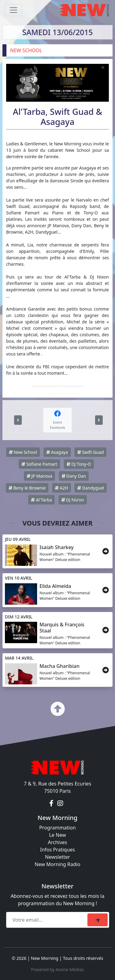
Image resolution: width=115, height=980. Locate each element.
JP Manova (40, 476)
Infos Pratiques (58, 850)
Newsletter (57, 857)
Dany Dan (74, 476)
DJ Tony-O (79, 464)
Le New (57, 835)
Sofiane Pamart (39, 464)
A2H (61, 488)
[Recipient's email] (48, 920)
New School (23, 452)
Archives (57, 842)
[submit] (98, 920)
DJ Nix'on (73, 500)
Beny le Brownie (27, 488)
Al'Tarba (41, 500)
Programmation (57, 828)
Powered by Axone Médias (57, 969)
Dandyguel (91, 488)
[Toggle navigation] (13, 10)
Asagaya (57, 452)
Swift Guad (91, 452)
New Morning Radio (57, 864)
